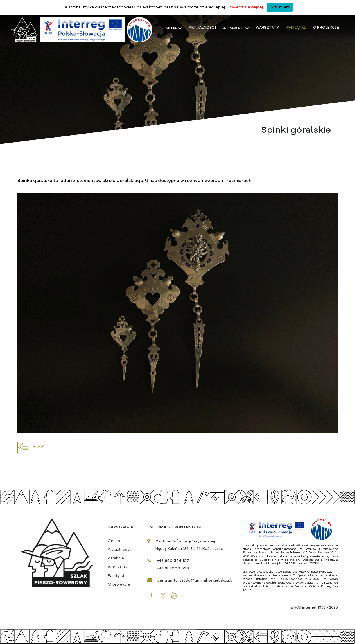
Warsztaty (267, 28)
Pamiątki (296, 28)
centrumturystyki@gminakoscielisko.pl (195, 580)
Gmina (170, 28)
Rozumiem (280, 7)
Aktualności (203, 28)
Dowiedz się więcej (245, 7)
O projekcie (326, 28)
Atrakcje (233, 28)
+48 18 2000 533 (173, 568)
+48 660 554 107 (173, 561)
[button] (34, 447)
